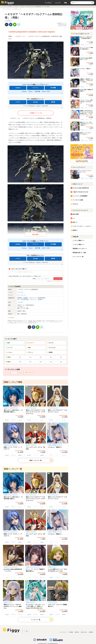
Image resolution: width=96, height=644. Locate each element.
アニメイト (36, 88)
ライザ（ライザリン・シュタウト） (82, 226)
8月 (61, 357)
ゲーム (10, 445)
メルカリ (18, 102)
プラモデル (8, 21)
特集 (65, 3)
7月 (51, 357)
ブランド (30, 352)
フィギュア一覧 (36, 620)
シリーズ (9, 348)
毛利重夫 (40, 299)
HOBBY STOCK (28, 373)
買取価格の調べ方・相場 (79, 253)
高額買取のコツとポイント (80, 249)
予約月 (8, 357)
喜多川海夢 (76, 214)
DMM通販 (53, 88)
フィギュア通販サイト (79, 240)
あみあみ (18, 88)
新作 (8, 343)
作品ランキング (77, 184)
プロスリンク (33, 299)
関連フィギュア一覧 (36, 460)
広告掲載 (71, 632)
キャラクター (52, 348)
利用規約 (91, 632)
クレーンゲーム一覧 (78, 257)
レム (74, 218)
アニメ (10, 408)
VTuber (54, 445)
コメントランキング (78, 167)
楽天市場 (37, 91)
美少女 (6, 408)
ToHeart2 (75, 204)
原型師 (50, 352)
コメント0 (64, 23)
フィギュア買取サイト (79, 244)
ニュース (58, 3)
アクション (33, 408)
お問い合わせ (84, 632)
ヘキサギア (16, 7)
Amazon (24, 91)
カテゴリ (50, 343)
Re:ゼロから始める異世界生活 (81, 188)
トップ (4, 7)
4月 (20, 357)
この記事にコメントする (36, 113)
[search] (92, 3)
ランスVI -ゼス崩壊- (78, 200)
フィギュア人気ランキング (80, 34)
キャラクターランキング (79, 210)
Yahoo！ (31, 91)
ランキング (30, 343)
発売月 (8, 362)
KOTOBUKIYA (25, 299)
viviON (44, 91)
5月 (30, 357)
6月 (41, 357)
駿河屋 (53, 102)
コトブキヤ (20, 292)
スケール (15, 408)
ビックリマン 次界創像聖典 (80, 196)
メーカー (9, 352)
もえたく (39, 106)
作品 (28, 348)
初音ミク (75, 222)
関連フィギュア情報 (13, 382)
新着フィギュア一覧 (13, 469)
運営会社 (77, 632)
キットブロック (21, 295)
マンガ (50, 602)
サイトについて (63, 632)
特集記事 (75, 237)
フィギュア (48, 3)
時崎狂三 (75, 230)
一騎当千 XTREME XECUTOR (80, 192)
